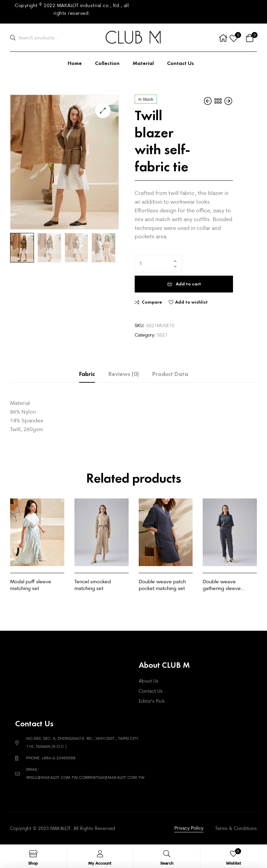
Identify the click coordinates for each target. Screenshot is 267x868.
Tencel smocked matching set (93, 585)
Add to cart (188, 284)
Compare (152, 302)
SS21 (162, 335)
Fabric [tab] (87, 374)
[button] (103, 111)
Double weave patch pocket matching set (162, 585)
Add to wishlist (191, 302)
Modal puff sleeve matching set (31, 585)
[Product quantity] (158, 264)
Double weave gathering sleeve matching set (222, 585)
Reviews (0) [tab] (124, 374)
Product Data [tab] (170, 374)
